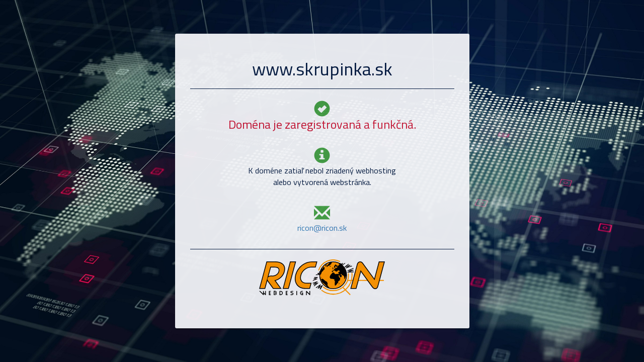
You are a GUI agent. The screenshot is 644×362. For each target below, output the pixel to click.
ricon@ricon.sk (322, 228)
